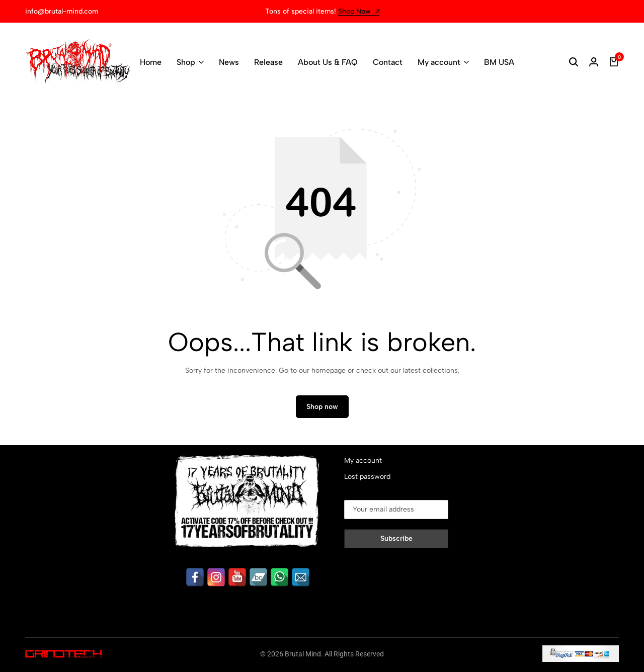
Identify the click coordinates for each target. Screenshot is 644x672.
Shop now (322, 407)
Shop (186, 62)
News (229, 62)
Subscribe (396, 538)
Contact (388, 62)
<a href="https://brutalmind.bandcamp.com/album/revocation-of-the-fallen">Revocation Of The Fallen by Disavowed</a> (86, 540)
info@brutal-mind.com (62, 11)
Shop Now (359, 12)
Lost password (367, 477)
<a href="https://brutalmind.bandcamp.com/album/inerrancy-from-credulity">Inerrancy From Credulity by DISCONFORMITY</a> (86, 490)
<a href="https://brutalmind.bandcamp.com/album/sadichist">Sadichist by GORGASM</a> (86, 516)
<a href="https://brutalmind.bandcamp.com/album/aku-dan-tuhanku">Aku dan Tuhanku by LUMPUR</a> (86, 466)
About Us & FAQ (328, 62)
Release (268, 62)
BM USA (499, 62)
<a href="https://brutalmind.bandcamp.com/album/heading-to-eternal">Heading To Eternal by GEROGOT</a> (86, 565)
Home (151, 62)
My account (439, 62)
